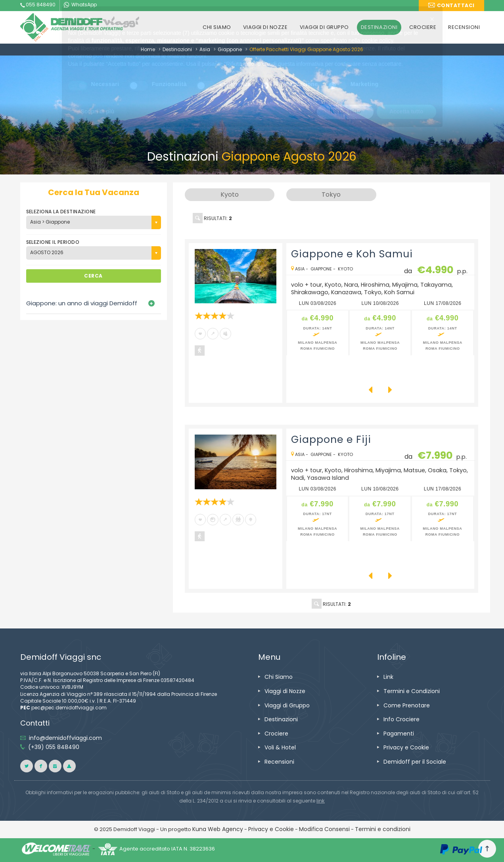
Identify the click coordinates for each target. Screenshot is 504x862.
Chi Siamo (279, 677)
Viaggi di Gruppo (287, 705)
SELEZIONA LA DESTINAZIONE (61, 212)
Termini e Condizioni (412, 691)
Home (148, 49)
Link (388, 677)
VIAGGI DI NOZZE (265, 27)
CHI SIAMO (217, 27)
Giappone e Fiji (331, 440)
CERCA (93, 276)
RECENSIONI (464, 27)
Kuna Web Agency (218, 829)
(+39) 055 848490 (54, 747)
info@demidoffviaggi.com (65, 738)
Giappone (230, 49)
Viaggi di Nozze (285, 691)
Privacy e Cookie (406, 747)
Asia (205, 49)
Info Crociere (401, 719)
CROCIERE (423, 27)
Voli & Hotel (280, 747)
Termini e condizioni (383, 829)
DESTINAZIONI (379, 27)
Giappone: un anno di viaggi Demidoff (82, 303)
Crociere (276, 734)
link (321, 801)
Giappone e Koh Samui (352, 254)
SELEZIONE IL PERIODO (53, 242)
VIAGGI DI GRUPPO (324, 27)
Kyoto (345, 269)
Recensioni (279, 762)
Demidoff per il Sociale (415, 762)
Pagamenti (399, 734)
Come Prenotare (407, 705)
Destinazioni (177, 49)
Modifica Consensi (324, 829)
